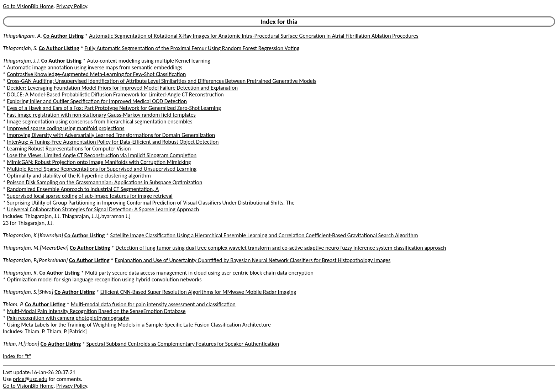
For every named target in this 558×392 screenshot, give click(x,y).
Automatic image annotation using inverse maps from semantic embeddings (95, 67)
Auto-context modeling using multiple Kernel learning (148, 61)
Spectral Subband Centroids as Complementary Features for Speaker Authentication (183, 344)
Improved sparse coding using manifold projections (66, 128)
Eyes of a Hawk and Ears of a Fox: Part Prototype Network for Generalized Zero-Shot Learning (114, 108)
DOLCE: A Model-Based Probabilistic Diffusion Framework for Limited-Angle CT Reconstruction (115, 94)
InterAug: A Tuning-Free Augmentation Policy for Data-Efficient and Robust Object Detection (113, 142)
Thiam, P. (13, 304)
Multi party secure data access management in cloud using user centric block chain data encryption (199, 273)
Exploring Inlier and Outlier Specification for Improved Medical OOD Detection (97, 101)
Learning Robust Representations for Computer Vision (69, 149)
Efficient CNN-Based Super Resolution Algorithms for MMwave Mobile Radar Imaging (198, 292)
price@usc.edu (30, 379)
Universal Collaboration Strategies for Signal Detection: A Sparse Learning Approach (103, 209)
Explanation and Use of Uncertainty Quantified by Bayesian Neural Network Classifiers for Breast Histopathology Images (253, 260)
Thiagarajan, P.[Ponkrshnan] (35, 260)
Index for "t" (17, 356)
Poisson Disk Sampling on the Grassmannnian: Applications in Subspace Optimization (105, 182)
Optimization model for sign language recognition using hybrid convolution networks (104, 279)
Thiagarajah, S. (20, 48)
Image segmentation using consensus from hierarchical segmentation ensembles (100, 121)
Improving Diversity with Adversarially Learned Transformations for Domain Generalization (111, 135)
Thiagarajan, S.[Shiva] (28, 292)
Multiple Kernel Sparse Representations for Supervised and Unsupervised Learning (102, 169)
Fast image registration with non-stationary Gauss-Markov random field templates (101, 115)
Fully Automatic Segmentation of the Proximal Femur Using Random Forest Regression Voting (192, 48)
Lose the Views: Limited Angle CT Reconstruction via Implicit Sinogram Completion (102, 155)
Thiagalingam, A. (22, 36)
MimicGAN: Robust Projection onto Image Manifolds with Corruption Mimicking (99, 162)
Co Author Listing (64, 36)
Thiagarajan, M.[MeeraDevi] (36, 248)
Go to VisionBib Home (28, 6)
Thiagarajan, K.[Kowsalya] (33, 235)
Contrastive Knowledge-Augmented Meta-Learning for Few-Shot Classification (97, 74)
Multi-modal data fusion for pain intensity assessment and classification (153, 304)
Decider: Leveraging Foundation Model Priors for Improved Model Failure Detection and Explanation (122, 88)
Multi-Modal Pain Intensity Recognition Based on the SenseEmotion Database (96, 311)
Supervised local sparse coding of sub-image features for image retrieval (90, 196)
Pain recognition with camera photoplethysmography (68, 318)
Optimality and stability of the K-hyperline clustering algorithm (79, 176)
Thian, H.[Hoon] (21, 344)
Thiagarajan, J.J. (21, 61)
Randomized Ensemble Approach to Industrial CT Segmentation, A (83, 189)
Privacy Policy (72, 6)
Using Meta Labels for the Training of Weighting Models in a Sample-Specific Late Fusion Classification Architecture (139, 325)
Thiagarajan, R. (20, 273)
